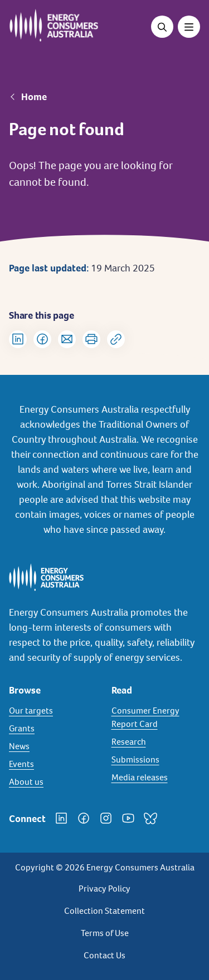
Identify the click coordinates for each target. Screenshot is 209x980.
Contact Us (104, 955)
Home (34, 97)
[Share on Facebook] (42, 339)
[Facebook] (84, 818)
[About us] (54, 782)
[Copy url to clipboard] (116, 339)
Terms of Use (105, 933)
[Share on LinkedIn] (18, 339)
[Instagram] (106, 818)
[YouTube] (128, 818)
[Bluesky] (150, 818)
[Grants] (54, 729)
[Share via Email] (67, 339)
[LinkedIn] (61, 818)
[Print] (91, 339)
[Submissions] (156, 760)
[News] (54, 746)
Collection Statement (104, 911)
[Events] (54, 764)
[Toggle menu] (189, 27)
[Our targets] (54, 711)
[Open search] (162, 27)
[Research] (156, 742)
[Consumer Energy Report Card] (156, 717)
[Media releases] (156, 778)
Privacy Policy (104, 889)
